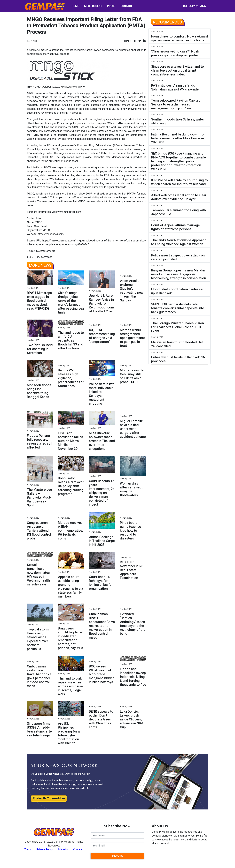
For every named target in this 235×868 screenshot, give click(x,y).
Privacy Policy (45, 849)
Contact (78, 849)
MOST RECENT (93, 6)
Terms (28, 849)
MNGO (31, 93)
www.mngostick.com (69, 212)
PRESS (111, 6)
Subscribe (118, 856)
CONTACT (126, 6)
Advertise (63, 849)
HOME (75, 6)
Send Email (41, 226)
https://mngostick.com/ (51, 234)
